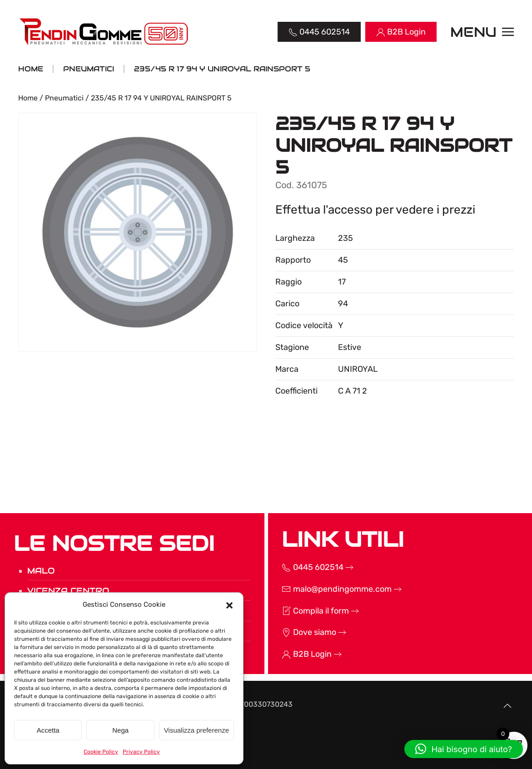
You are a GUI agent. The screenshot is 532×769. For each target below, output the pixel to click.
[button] (229, 604)
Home (28, 98)
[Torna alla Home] (105, 32)
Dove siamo (302, 632)
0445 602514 (305, 567)
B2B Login (299, 654)
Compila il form (308, 611)
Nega (120, 730)
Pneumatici (64, 98)
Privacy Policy (141, 752)
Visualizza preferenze (196, 730)
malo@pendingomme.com (329, 589)
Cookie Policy (101, 752)
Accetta (48, 730)
